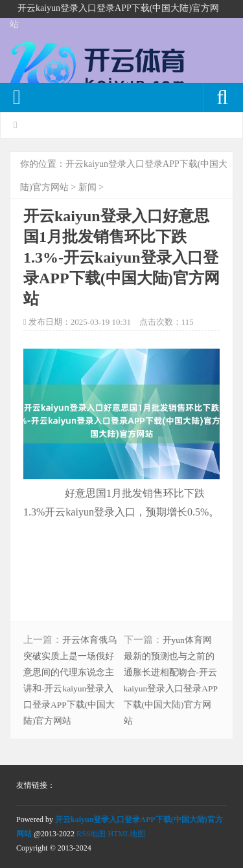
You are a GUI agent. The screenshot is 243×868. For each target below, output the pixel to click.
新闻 (87, 187)
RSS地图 (91, 834)
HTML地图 (126, 834)
